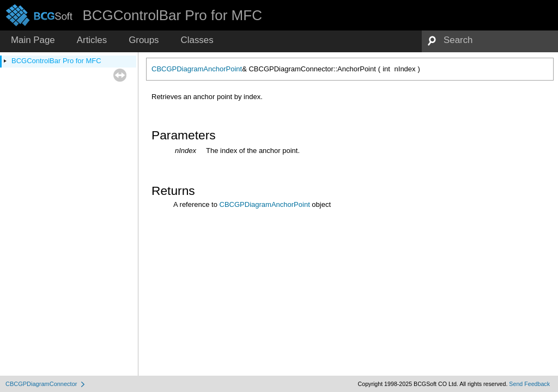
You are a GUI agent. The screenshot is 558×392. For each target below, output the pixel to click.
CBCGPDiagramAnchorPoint (197, 69)
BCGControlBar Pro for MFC (56, 61)
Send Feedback (529, 384)
